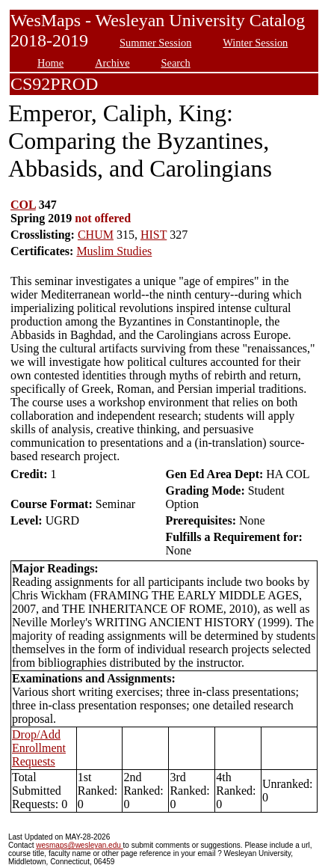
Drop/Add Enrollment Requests (39, 748)
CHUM (96, 235)
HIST (154, 235)
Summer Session (155, 43)
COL (23, 205)
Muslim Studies (114, 251)
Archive (112, 63)
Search (176, 63)
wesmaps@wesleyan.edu (79, 845)
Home (50, 63)
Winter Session (255, 43)
